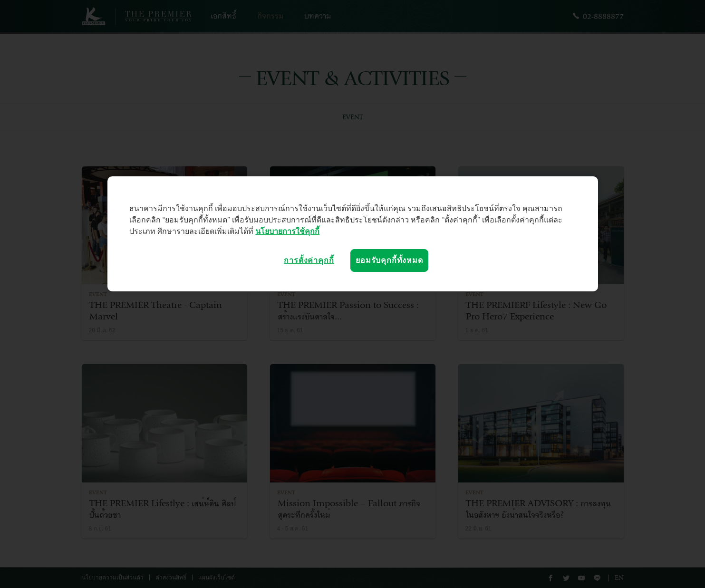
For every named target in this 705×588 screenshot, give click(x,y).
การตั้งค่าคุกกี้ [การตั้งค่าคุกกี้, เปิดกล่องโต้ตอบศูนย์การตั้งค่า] (309, 260)
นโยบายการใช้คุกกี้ (287, 231)
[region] (353, 234)
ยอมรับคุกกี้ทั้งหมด (389, 260)
